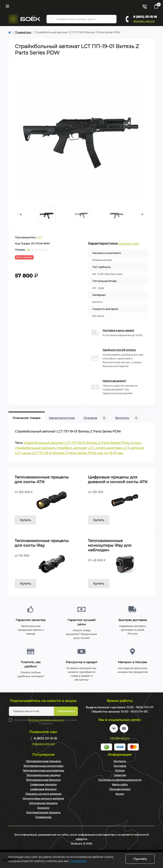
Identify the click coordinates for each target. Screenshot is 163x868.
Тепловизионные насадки (43, 775)
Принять (140, 859)
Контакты (120, 761)
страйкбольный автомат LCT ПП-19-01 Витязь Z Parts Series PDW (76, 443)
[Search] (51, 19)
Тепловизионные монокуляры (43, 766)
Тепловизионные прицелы (43, 761)
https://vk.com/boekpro (114, 728)
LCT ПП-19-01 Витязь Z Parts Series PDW (64, 453)
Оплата (120, 770)
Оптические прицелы (43, 803)
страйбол (64, 448)
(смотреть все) (129, 244)
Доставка (120, 766)
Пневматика (23, 32)
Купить (25, 520)
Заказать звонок (144, 21)
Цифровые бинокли (43, 789)
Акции (120, 794)
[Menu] (7, 6)
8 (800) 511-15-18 (145, 17)
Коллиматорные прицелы (43, 812)
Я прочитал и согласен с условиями (46, 722)
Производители (120, 789)
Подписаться (66, 711)
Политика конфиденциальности (46, 720)
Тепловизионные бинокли (43, 780)
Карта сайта (120, 784)
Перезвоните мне (43, 744)
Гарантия (120, 775)
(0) (28, 250)
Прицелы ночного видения (43, 794)
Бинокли (43, 808)
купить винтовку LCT (112, 448)
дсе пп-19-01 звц (110, 453)
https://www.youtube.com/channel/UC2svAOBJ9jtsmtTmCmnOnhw (124, 728)
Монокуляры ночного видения (43, 798)
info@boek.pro (120, 738)
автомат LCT (84, 448)
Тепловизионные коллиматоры (43, 770)
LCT (40, 237)
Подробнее (78, 861)
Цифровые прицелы (43, 784)
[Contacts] (145, 6)
